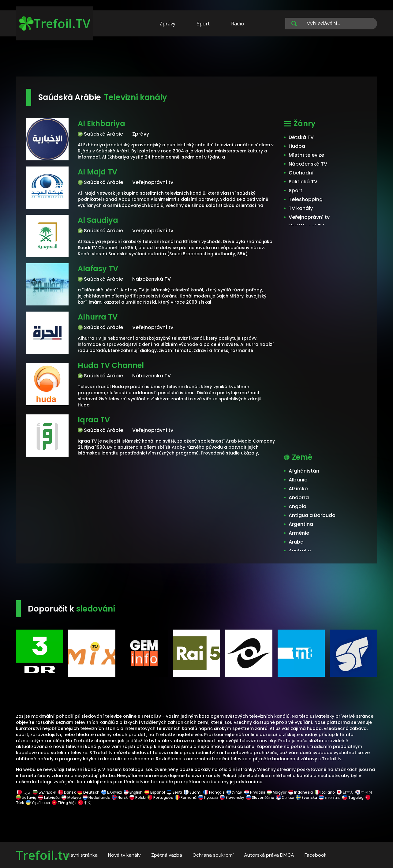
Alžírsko (298, 489)
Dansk (67, 792)
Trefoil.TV (55, 23)
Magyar (277, 792)
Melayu (71, 797)
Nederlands (96, 797)
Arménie (299, 533)
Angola (298, 506)
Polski (138, 797)
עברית (234, 792)
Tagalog (353, 797)
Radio (238, 24)
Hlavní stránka (82, 855)
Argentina (301, 524)
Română (186, 797)
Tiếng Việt (64, 803)
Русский (208, 797)
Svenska (306, 797)
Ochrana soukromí (213, 855)
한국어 (364, 792)
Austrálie (300, 551)
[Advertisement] (196, 58)
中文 (84, 803)
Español (155, 792)
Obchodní (301, 173)
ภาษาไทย (330, 797)
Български (45, 792)
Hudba (297, 146)
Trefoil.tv (43, 855)
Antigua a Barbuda (312, 515)
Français (214, 792)
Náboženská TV (308, 164)
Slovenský (232, 797)
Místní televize (306, 155)
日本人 (345, 792)
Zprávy (167, 24)
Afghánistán (304, 471)
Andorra (299, 498)
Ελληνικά (112, 792)
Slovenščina (260, 797)
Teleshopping (306, 199)
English (133, 792)
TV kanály (301, 208)
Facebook (316, 855)
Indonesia (301, 792)
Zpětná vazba (167, 855)
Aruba (296, 542)
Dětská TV (301, 137)
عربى (24, 792)
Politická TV (303, 182)
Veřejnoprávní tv (309, 217)
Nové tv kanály (124, 855)
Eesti (174, 792)
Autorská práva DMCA (269, 855)
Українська (38, 803)
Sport (203, 24)
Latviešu (49, 797)
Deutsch (88, 792)
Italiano (325, 792)
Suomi (193, 792)
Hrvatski (255, 792)
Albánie (298, 480)
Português (160, 797)
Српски (285, 797)
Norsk (120, 797)
